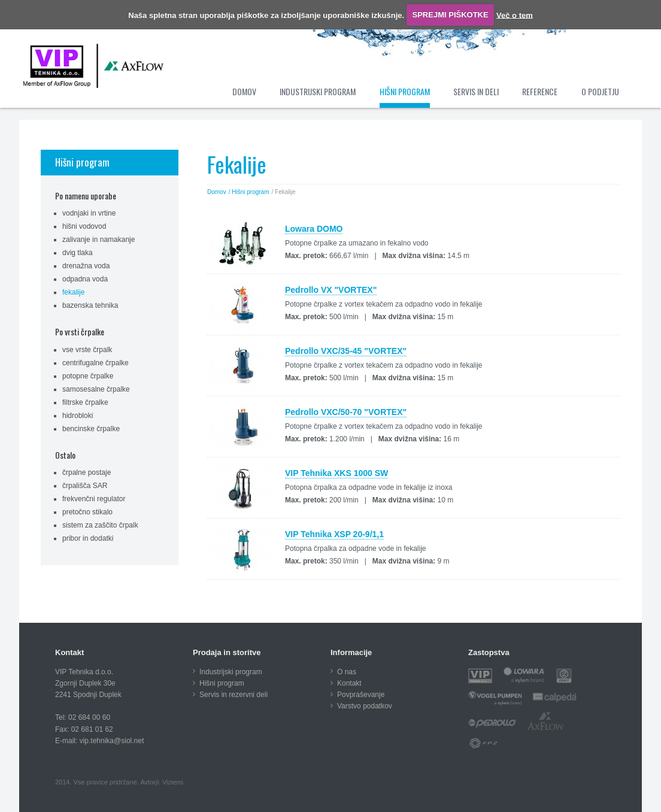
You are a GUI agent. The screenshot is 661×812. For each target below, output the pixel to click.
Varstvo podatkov (365, 706)
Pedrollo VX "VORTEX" (331, 290)
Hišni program (82, 162)
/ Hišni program (249, 192)
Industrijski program (231, 672)
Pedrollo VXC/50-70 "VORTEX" (346, 412)
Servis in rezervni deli (234, 695)
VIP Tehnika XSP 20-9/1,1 (334, 534)
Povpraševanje (361, 695)
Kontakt (349, 683)
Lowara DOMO (314, 229)
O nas (347, 672)
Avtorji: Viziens (162, 782)
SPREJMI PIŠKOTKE (451, 15)
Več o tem (515, 15)
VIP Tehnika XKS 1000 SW (336, 473)
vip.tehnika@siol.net (112, 741)
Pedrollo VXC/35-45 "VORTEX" (346, 351)
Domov (217, 192)
